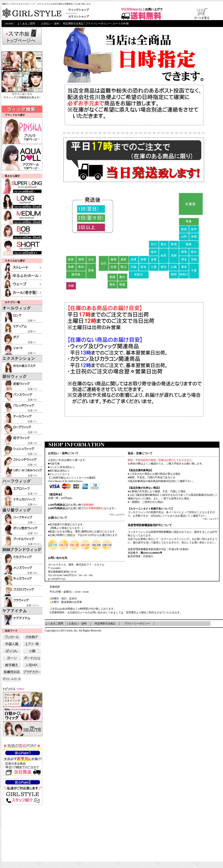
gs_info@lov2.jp (57, 579)
